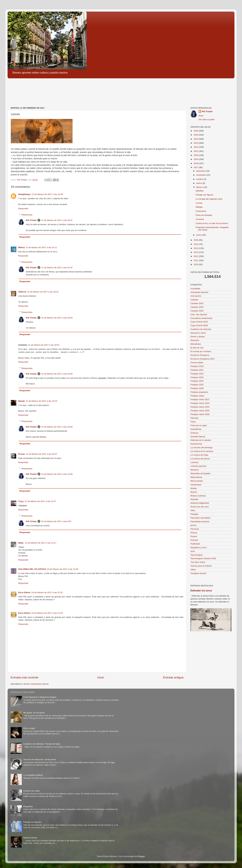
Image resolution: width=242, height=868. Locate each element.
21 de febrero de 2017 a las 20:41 (57, 220)
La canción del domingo (201, 448)
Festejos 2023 (197, 377)
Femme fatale (197, 363)
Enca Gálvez (24, 592)
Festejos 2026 (197, 388)
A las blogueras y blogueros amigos (40, 697)
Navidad (194, 499)
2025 (196, 135)
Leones (199, 203)
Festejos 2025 (197, 385)
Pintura (194, 533)
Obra (193, 510)
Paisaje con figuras (204, 195)
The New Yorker (198, 562)
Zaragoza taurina (198, 573)
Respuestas (27, 215)
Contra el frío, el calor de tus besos (212, 223)
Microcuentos (197, 481)
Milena (21, 247)
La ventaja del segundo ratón (209, 199)
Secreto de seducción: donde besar (40, 759)
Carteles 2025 (197, 307)
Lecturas (194, 462)
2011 (196, 260)
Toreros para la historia (201, 566)
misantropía (196, 485)
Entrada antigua (173, 677)
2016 (196, 240)
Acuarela (200, 219)
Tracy (21, 501)
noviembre (201, 175)
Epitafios (200, 191)
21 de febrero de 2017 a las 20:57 (42, 454)
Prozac (22, 454)
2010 (196, 264)
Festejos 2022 (197, 374)
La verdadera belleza (33, 775)
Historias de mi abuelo (201, 440)
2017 (196, 167)
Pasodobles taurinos (200, 522)
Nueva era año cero (200, 507)
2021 (196, 151)
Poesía (194, 536)
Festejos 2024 (197, 381)
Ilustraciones (196, 444)
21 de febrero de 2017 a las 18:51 (44, 345)
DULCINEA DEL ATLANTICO (32, 569)
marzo (199, 183)
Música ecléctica (198, 496)
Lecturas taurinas (198, 466)
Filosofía (194, 418)
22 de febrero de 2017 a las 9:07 (56, 521)
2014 (196, 248)
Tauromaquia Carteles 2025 (203, 558)
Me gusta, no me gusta (34, 713)
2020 (196, 155)
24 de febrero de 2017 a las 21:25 (47, 592)
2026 (196, 131)
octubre (200, 179)
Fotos (193, 422)
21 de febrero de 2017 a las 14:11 (41, 247)
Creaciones (201, 211)
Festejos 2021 (197, 370)
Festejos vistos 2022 (200, 399)
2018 (196, 163)
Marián (22, 401)
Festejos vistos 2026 (200, 414)
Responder (23, 209)
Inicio (101, 677)
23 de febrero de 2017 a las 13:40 (63, 569)
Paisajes (194, 514)
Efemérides (196, 344)
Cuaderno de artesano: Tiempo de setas (42, 744)
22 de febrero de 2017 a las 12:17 (41, 543)
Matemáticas (196, 477)
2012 (196, 256)
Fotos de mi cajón (199, 425)
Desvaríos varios (198, 333)
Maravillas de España (200, 473)
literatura (195, 470)
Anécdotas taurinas (199, 292)
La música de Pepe (199, 455)
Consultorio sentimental (201, 318)
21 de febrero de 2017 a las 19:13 (42, 401)
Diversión (195, 340)
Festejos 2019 (197, 366)
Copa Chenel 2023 (199, 322)
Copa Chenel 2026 (199, 325)
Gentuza (194, 433)
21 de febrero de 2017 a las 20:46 (57, 427)
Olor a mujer (29, 728)
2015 (196, 244)
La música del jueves (200, 459)
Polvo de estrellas (204, 215)
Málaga (199, 207)
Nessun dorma (30, 838)
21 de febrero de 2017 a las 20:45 (57, 374)
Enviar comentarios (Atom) (36, 684)
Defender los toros (201, 591)
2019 (196, 159)
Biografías (28, 806)
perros (193, 525)
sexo (193, 551)
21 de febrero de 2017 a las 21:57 (40, 501)
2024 (196, 139)
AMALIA (22, 292)
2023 (196, 143)
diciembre (201, 171)
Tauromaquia (196, 555)
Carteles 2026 (197, 311)
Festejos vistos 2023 (200, 403)
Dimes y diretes (198, 337)
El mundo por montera (201, 351)
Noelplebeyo (24, 194)
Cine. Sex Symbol (199, 314)
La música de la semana (202, 451)
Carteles (194, 300)
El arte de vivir (197, 348)
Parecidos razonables (200, 518)
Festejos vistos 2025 (200, 411)
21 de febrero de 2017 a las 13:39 (47, 194)
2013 (196, 252)
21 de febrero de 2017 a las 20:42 (57, 268)
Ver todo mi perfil (206, 120)
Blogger (141, 856)
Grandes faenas (198, 437)
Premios (194, 540)
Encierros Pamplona (200, 355)
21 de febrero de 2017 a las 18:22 (43, 292)
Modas (194, 488)
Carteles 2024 (197, 303)
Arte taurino (196, 296)
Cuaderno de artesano (201, 329)
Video (193, 570)
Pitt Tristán (31, 220)
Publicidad (195, 544)
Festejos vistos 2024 (200, 407)
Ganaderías (196, 429)
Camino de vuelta (31, 791)
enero (199, 235)
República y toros (198, 547)
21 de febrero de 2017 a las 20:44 (57, 318)
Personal (195, 529)
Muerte (194, 492)
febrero (200, 187)
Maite (21, 543)
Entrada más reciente (25, 677)
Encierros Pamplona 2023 (202, 359)
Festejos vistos (197, 396)
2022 (196, 147)
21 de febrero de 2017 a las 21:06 (57, 474)
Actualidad (195, 289)
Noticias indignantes (200, 503)
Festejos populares (199, 392)
